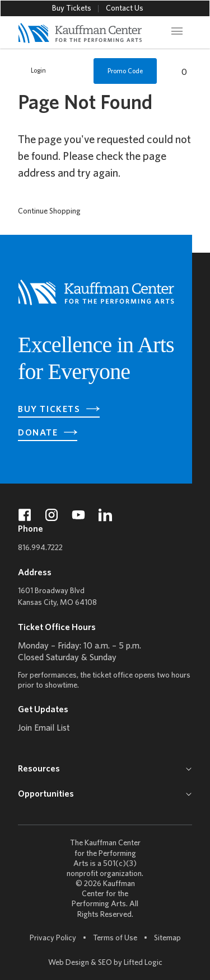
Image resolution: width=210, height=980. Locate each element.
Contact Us (125, 9)
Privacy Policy (53, 938)
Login (32, 71)
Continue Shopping (49, 212)
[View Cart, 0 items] (178, 71)
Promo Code (125, 71)
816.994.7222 (40, 548)
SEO (105, 963)
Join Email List (44, 728)
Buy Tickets (72, 9)
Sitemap (167, 938)
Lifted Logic (143, 963)
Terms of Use (115, 938)
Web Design (69, 963)
